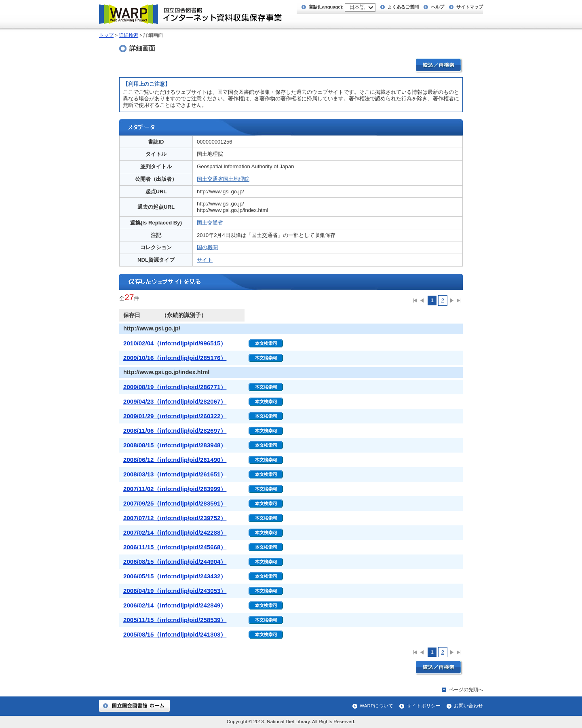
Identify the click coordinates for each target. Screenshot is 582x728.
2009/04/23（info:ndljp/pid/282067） (175, 401)
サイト (205, 260)
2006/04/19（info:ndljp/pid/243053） (175, 591)
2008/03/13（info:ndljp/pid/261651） (175, 474)
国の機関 (207, 247)
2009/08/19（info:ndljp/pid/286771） (175, 387)
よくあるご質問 (403, 7)
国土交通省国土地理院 (223, 179)
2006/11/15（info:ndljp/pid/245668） (175, 547)
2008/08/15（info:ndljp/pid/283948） (175, 445)
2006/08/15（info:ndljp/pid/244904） (175, 562)
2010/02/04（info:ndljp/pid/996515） (175, 343)
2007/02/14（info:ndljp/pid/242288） (175, 532)
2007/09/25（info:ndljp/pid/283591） (175, 503)
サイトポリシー (424, 706)
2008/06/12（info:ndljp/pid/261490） (175, 460)
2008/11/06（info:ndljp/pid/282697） (175, 431)
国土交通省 (210, 223)
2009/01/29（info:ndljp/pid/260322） (175, 416)
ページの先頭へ (466, 690)
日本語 (357, 7)
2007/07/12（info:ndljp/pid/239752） (175, 518)
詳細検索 (129, 35)
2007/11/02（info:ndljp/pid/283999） (175, 489)
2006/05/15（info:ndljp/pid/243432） (175, 576)
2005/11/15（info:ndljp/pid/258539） (175, 620)
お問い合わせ (468, 706)
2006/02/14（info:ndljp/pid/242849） (175, 605)
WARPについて (376, 706)
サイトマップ (470, 7)
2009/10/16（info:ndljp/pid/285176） (175, 358)
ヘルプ (438, 7)
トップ (106, 35)
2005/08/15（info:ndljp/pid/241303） (175, 634)
